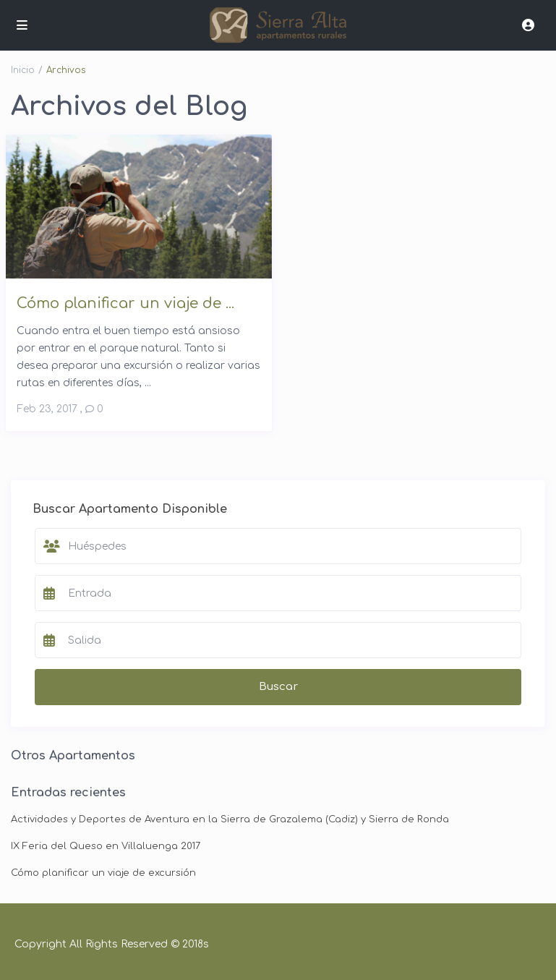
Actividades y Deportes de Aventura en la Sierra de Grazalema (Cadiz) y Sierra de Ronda (230, 819)
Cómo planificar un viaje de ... (125, 303)
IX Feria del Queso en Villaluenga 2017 (106, 846)
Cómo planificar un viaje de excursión (103, 873)
